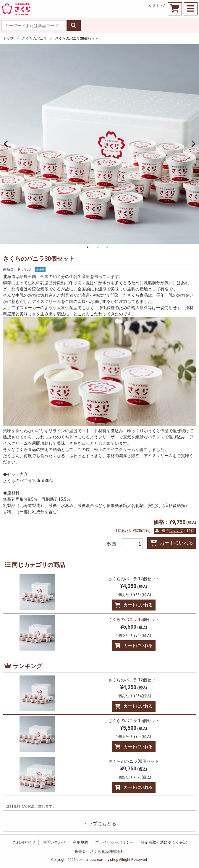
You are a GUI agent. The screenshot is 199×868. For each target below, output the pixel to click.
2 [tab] (98, 247)
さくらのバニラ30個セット (134, 761)
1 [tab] (88, 247)
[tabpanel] (99, 144)
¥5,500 (134, 631)
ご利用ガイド (24, 842)
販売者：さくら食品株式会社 (99, 852)
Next (193, 144)
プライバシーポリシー (114, 842)
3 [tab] (107, 247)
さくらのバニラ (34, 39)
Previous (6, 144)
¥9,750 (134, 772)
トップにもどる (100, 824)
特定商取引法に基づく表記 (164, 842)
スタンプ (176, 531)
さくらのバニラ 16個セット (134, 619)
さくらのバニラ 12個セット (134, 579)
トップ (8, 39)
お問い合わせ (54, 842)
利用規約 (80, 842)
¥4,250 (134, 590)
